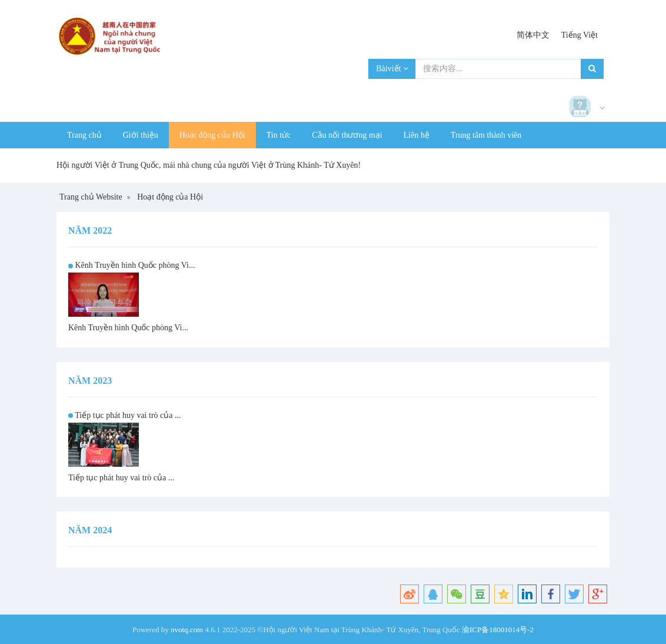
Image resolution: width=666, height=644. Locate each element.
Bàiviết (392, 69)
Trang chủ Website (91, 197)
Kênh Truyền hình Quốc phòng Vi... (135, 265)
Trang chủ (84, 135)
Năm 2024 (90, 530)
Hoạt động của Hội (212, 135)
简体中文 (533, 35)
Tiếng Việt (580, 35)
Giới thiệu (141, 135)
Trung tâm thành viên (486, 135)
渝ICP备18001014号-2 (498, 630)
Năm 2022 (90, 230)
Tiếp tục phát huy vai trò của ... (128, 415)
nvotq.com (187, 630)
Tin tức (279, 135)
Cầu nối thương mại (347, 135)
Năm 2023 (90, 381)
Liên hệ (417, 135)
